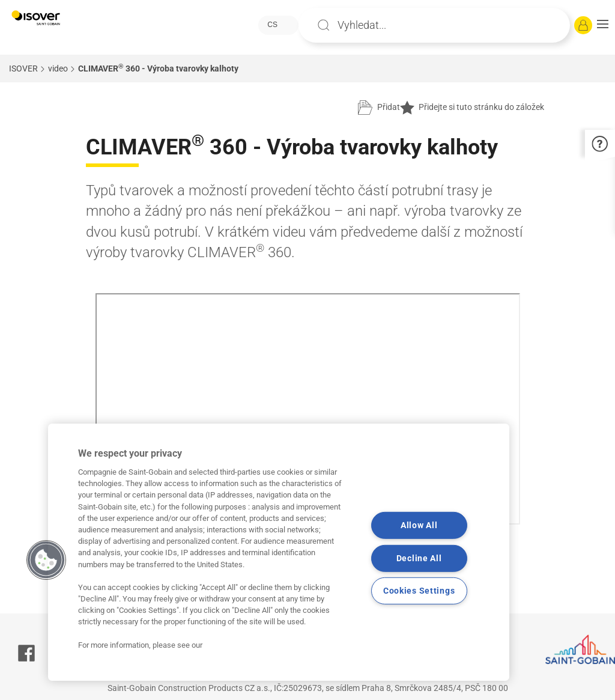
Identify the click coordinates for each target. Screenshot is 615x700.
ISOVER (23, 68)
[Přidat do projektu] (379, 108)
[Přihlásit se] (583, 25)
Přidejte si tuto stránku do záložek (472, 108)
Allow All (419, 525)
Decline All (419, 558)
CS (272, 25)
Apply (324, 25)
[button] (603, 25)
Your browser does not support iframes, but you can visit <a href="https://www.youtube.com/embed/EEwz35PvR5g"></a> (308, 409)
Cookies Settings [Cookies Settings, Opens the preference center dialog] (419, 591)
